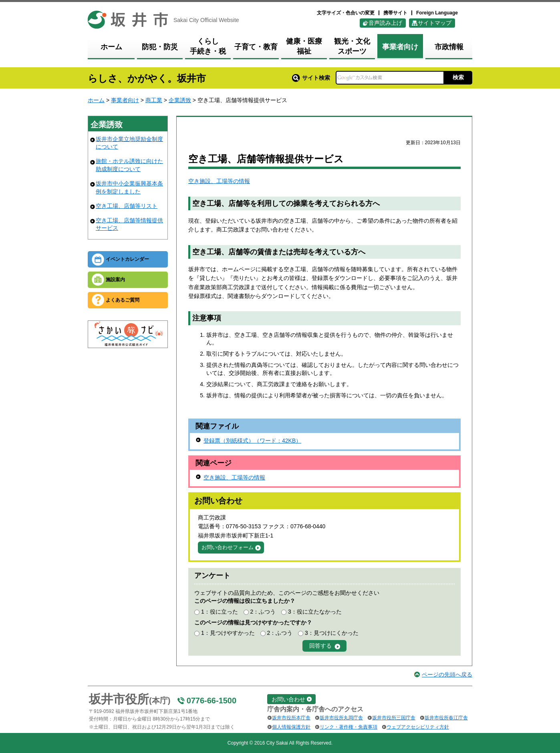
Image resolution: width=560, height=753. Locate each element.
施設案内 (115, 280)
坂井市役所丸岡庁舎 (341, 718)
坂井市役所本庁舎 (291, 718)
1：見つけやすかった (228, 633)
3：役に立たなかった (315, 612)
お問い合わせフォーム (228, 547)
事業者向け (125, 100)
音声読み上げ (385, 23)
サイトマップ (435, 23)
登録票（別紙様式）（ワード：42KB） (252, 441)
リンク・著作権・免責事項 (348, 727)
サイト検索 (311, 78)
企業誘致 (180, 100)
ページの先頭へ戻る (447, 674)
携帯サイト (395, 13)
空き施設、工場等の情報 (219, 181)
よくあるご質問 (123, 300)
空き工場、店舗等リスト (127, 206)
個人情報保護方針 (291, 727)
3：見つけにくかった (332, 633)
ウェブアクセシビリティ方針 (418, 727)
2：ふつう (263, 612)
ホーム (96, 100)
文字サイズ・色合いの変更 (346, 13)
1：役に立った (220, 612)
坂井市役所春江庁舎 (446, 718)
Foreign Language (437, 13)
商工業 (154, 100)
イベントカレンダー (127, 259)
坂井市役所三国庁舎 (394, 718)
